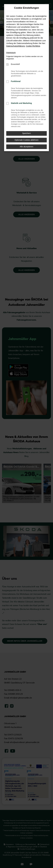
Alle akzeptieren (26, 147)
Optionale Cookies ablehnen (26, 140)
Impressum (11, 53)
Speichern (26, 133)
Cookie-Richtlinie (33, 46)
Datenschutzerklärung (15, 46)
